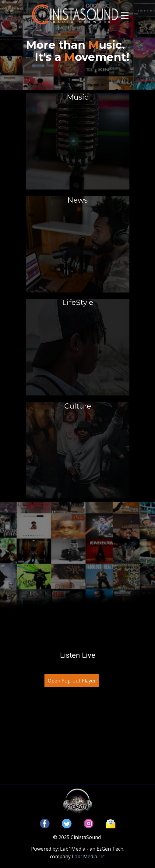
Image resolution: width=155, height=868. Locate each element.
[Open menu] (125, 16)
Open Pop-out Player (72, 681)
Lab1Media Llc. (89, 856)
